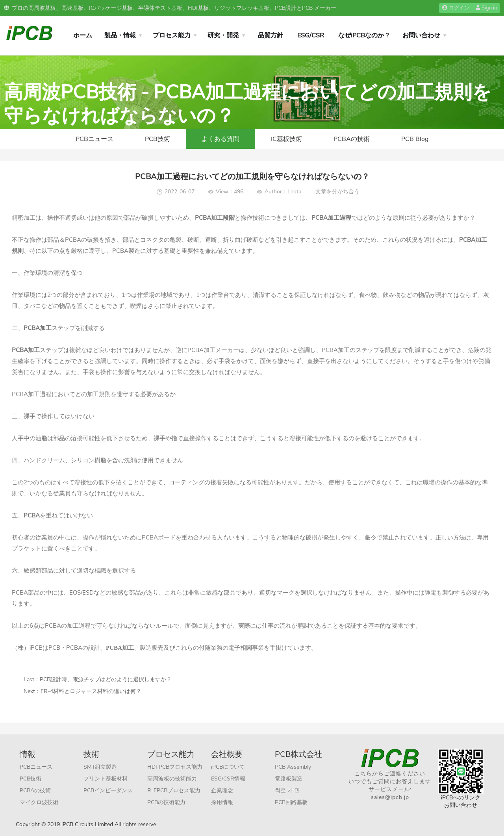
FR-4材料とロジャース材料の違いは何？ (91, 691)
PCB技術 (157, 139)
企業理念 (222, 791)
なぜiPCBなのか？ (364, 35)
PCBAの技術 (352, 139)
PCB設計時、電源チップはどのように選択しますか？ (106, 679)
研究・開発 (223, 35)
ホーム (83, 35)
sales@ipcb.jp (390, 797)
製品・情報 (120, 35)
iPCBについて (228, 767)
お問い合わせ (421, 35)
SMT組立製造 (100, 767)
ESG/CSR (311, 35)
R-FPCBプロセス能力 (174, 791)
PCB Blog (415, 139)
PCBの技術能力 (166, 802)
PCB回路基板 (291, 802)
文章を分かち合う (337, 192)
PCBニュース (94, 139)
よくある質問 (220, 139)
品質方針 (271, 35)
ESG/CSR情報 (228, 779)
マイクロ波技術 (39, 802)
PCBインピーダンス (108, 791)
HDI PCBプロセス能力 (175, 767)
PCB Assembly (293, 767)
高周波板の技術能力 (172, 779)
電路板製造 (289, 779)
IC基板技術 (286, 139)
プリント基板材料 (106, 779)
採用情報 (222, 802)
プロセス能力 (172, 35)
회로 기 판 (287, 791)
